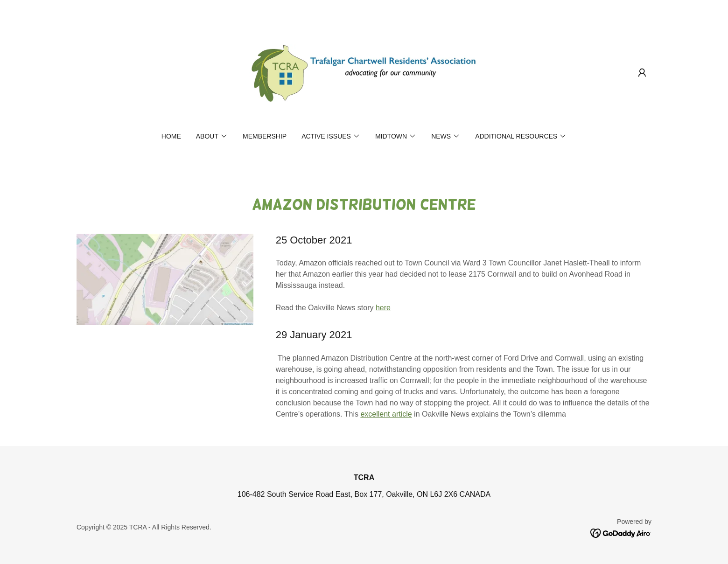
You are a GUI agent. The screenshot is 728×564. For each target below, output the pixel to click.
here (383, 308)
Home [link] (171, 136)
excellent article (386, 414)
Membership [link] (265, 136)
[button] (642, 73)
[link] (364, 72)
